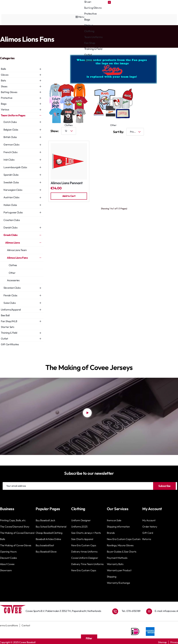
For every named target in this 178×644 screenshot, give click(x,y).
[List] (175, 131)
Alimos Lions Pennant (67, 182)
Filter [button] (89, 638)
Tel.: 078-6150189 (131, 610)
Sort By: (118, 131)
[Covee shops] (74, 2)
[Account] (92, 2)
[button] (69, 195)
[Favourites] (107, 2)
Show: (55, 130)
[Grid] (164, 131)
